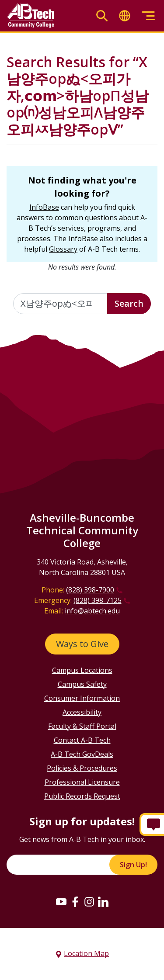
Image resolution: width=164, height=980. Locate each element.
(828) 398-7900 (90, 590)
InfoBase (44, 207)
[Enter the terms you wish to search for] (60, 304)
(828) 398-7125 (98, 600)
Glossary (63, 249)
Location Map (86, 953)
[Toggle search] (102, 16)
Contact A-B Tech (82, 740)
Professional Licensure (82, 782)
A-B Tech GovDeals (82, 754)
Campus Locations (82, 670)
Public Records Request (82, 796)
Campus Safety (82, 684)
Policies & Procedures (82, 768)
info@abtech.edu (92, 611)
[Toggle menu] (148, 16)
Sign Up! (133, 865)
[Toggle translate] (125, 16)
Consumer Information (82, 698)
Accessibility (82, 712)
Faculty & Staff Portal (82, 726)
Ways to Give (82, 644)
